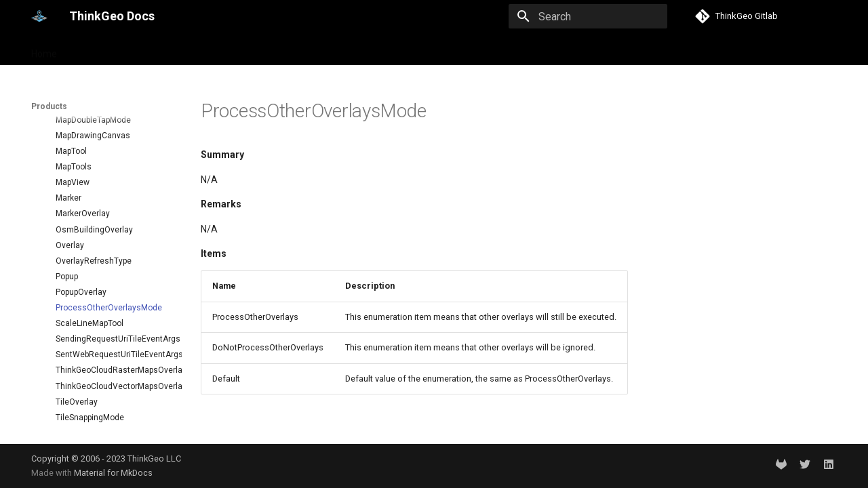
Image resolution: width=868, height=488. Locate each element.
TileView (72, 411)
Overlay (70, 207)
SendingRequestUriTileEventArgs (113, 301)
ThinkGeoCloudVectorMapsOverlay (113, 348)
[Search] (588, 16)
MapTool (71, 113)
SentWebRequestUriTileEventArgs (113, 317)
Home (44, 49)
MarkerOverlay (83, 176)
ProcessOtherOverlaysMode (109, 270)
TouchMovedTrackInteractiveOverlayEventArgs (113, 426)
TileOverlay (77, 364)
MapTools (74, 129)
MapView (73, 144)
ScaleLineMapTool (90, 285)
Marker (68, 160)
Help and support (167, 49)
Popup (67, 239)
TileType (71, 395)
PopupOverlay (81, 254)
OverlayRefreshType (94, 223)
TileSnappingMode (90, 380)
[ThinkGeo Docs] (39, 16)
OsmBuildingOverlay (94, 192)
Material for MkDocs (113, 473)
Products (94, 49)
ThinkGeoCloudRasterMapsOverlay (113, 332)
